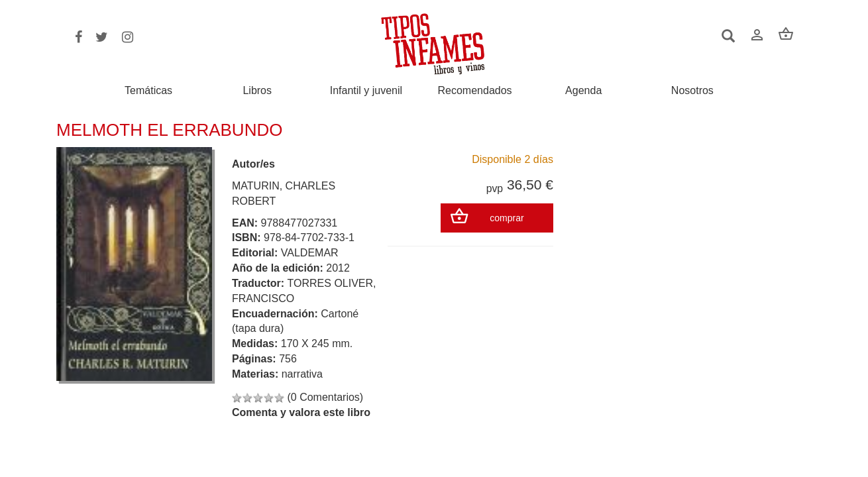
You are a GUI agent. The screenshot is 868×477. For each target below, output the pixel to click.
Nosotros (692, 91)
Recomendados (475, 91)
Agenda (583, 91)
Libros (257, 91)
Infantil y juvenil (366, 91)
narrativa (302, 374)
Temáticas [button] (148, 90)
